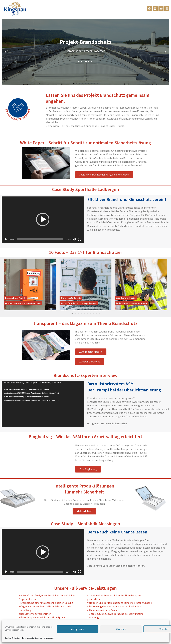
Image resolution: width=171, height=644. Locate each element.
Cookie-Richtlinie (13, 638)
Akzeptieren (78, 629)
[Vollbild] (80, 239)
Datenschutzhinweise (32, 638)
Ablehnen (121, 629)
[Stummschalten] (74, 239)
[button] (5, 52)
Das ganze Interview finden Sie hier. (108, 423)
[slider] (40, 239)
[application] (43, 220)
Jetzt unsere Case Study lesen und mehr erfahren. (116, 566)
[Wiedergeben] (6, 239)
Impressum (49, 638)
